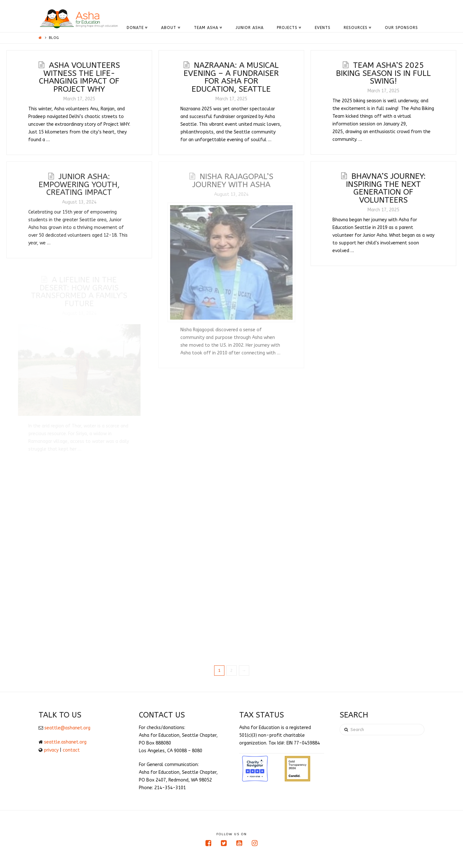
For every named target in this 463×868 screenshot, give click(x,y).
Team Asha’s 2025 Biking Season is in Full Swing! (383, 73)
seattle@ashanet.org (67, 728)
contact (71, 750)
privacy (51, 750)
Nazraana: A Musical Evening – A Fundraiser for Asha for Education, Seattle (231, 77)
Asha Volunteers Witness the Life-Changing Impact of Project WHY (79, 77)
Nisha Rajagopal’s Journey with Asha (233, 180)
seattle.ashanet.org (65, 742)
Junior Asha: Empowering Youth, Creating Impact (79, 184)
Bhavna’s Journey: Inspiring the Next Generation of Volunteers (386, 188)
